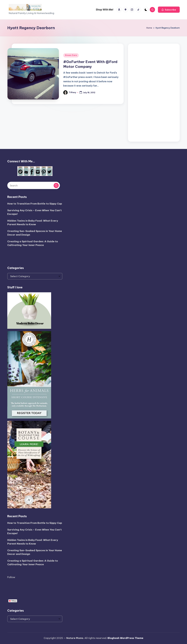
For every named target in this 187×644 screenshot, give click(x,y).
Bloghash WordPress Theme (125, 638)
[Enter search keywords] (34, 185)
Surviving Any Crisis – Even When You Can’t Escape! (34, 212)
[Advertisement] (154, 92)
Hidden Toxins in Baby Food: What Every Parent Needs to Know (33, 223)
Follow (11, 577)
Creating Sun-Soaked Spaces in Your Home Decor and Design (35, 233)
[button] (169, 10)
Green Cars (71, 55)
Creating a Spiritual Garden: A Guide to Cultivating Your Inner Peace (33, 243)
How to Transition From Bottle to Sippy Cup (35, 204)
